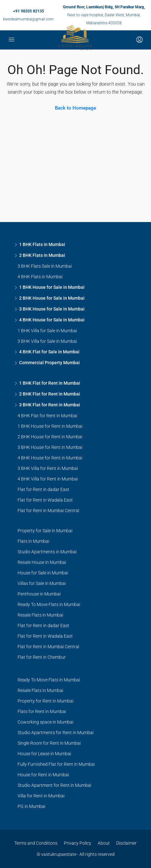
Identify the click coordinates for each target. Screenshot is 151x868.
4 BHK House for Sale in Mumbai (52, 320)
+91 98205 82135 (29, 11)
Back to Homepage (75, 108)
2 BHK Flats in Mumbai (42, 255)
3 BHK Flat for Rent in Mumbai (50, 405)
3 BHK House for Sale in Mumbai (52, 309)
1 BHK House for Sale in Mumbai (52, 287)
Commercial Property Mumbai (49, 363)
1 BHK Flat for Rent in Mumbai (50, 383)
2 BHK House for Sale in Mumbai (52, 298)
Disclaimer (126, 843)
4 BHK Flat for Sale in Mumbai (49, 352)
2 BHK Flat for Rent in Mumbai (50, 394)
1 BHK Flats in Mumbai (42, 244)
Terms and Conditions (36, 843)
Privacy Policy (78, 843)
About (104, 843)
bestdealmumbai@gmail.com (28, 19)
